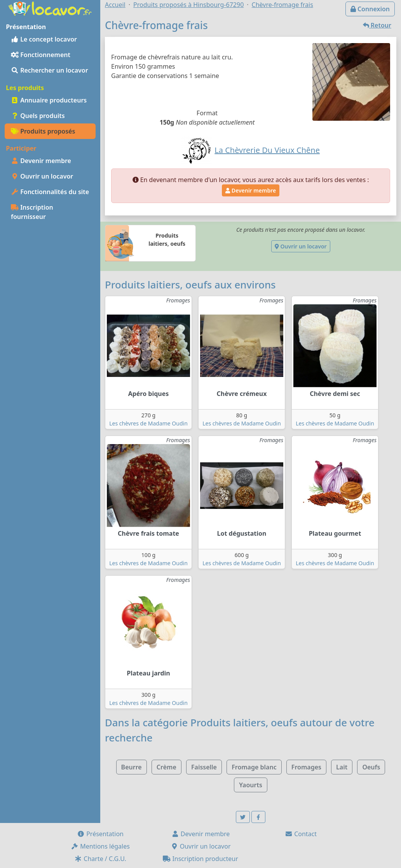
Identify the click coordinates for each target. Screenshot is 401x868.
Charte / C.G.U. (100, 859)
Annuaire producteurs (49, 100)
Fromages (306, 767)
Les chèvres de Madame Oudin (148, 423)
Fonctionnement (41, 55)
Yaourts (251, 785)
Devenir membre (41, 161)
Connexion (370, 9)
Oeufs (371, 767)
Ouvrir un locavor (42, 176)
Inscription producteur (200, 859)
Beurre (132, 767)
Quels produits (38, 116)
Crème (167, 767)
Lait (342, 767)
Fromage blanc (254, 767)
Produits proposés (43, 131)
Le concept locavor (44, 39)
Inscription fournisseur (32, 212)
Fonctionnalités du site (50, 192)
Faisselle (204, 767)
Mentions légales (100, 846)
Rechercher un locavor (50, 70)
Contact (301, 834)
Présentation (100, 834)
